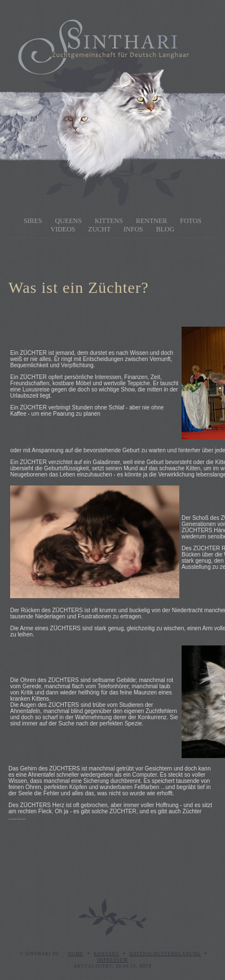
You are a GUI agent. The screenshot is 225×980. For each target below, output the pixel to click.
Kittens (109, 221)
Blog (166, 229)
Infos (133, 229)
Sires (33, 221)
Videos (63, 229)
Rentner (151, 221)
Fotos (191, 221)
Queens (69, 221)
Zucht (99, 229)
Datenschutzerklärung (165, 954)
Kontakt (106, 954)
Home (76, 954)
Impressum (112, 960)
